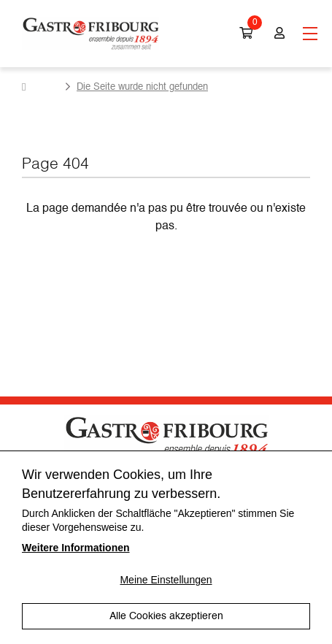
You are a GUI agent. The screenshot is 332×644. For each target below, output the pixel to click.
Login (279, 34)
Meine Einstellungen (166, 580)
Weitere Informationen (76, 548)
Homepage (40, 87)
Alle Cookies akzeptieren (166, 616)
